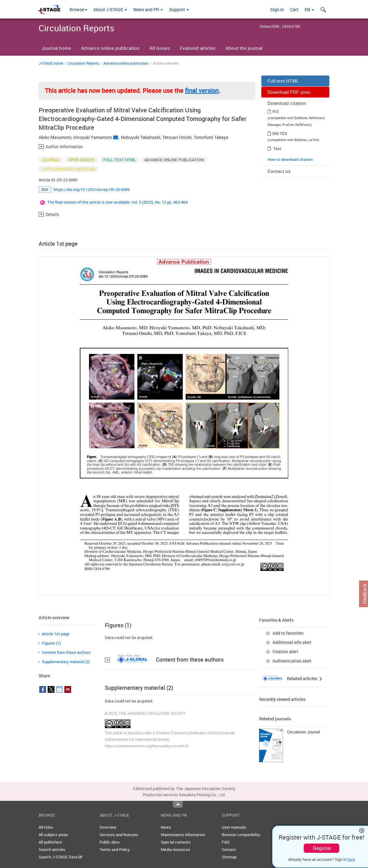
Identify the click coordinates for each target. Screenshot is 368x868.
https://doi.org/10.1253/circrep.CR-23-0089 (92, 189)
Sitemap (229, 857)
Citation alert (285, 652)
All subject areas (53, 835)
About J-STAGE (110, 9)
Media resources (175, 849)
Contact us (279, 171)
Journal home (56, 48)
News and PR (148, 9)
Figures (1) (51, 643)
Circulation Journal (303, 732)
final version (202, 91)
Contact (229, 849)
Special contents (176, 842)
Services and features (119, 835)
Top (178, 804)
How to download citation (290, 159)
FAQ (226, 842)
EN (309, 9)
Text (277, 149)
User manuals (234, 827)
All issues (160, 48)
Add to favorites (288, 633)
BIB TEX (280, 133)
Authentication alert (292, 661)
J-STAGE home (51, 63)
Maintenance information (183, 835)
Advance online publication (110, 48)
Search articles (52, 849)
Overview (108, 827)
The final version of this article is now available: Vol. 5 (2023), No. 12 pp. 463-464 (117, 202)
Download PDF (289, 92)
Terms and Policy (115, 849)
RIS (276, 111)
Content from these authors (66, 652)
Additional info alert (292, 642)
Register (322, 848)
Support (179, 9)
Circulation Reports (83, 63)
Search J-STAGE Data (60, 857)
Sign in (277, 9)
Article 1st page (56, 634)
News (166, 827)
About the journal (244, 48)
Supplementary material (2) (66, 662)
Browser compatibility (241, 835)
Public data (109, 842)
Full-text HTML (283, 81)
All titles (46, 827)
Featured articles (198, 48)
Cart (294, 9)
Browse (78, 9)
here (351, 859)
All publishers (50, 842)
